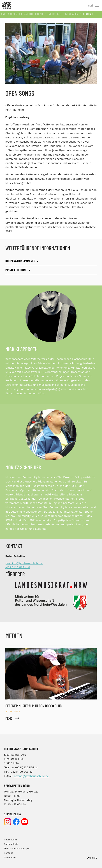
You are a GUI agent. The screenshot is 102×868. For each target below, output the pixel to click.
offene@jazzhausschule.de (31, 776)
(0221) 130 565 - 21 (18, 567)
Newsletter (10, 858)
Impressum (10, 840)
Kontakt (8, 853)
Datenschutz (11, 844)
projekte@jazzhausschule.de (24, 563)
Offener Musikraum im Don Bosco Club (33, 706)
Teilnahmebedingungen (17, 849)
